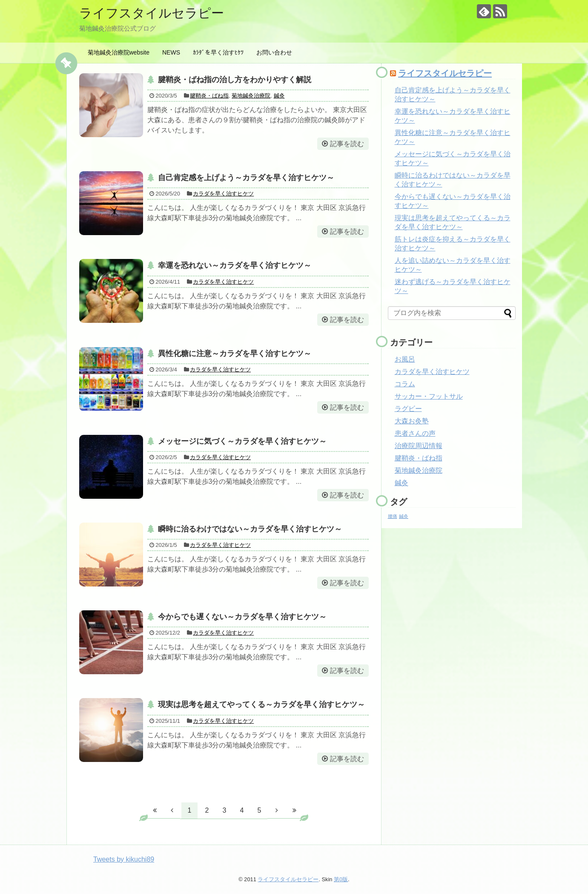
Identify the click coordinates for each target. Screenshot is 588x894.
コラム (405, 384)
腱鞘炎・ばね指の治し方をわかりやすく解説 (235, 80)
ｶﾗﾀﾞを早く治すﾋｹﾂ (218, 52)
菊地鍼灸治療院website (119, 52)
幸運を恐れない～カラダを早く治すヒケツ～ (235, 265)
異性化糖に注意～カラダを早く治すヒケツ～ (235, 354)
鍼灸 (279, 96)
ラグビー (408, 409)
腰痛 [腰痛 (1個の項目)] (393, 516)
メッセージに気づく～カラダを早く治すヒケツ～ (242, 441)
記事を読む (347, 144)
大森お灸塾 (412, 421)
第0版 (341, 879)
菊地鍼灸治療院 (251, 96)
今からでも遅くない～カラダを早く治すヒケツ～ (242, 617)
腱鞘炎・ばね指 (209, 96)
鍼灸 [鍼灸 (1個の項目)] (404, 516)
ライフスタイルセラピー (152, 13)
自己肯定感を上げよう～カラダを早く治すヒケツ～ (246, 178)
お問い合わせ (274, 52)
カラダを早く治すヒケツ (223, 194)
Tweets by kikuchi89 (124, 859)
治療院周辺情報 (419, 446)
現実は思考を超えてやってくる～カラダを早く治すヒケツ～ (261, 704)
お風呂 (405, 359)
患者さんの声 (415, 433)
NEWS (171, 52)
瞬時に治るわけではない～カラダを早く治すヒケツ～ (250, 529)
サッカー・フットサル (429, 396)
